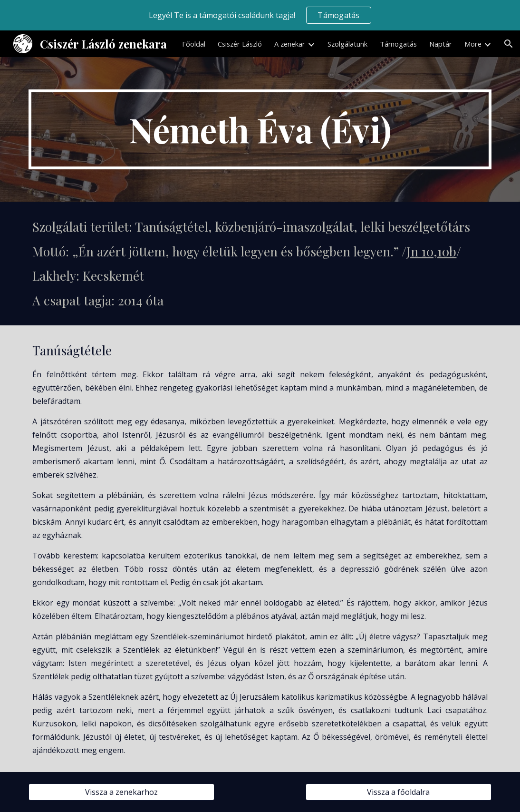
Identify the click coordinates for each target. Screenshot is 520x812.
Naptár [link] (441, 44)
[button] (509, 44)
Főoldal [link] (194, 44)
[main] (260, 129)
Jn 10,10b (431, 251)
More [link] (473, 44)
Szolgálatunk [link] (347, 44)
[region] (260, 15)
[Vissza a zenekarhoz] (121, 792)
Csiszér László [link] (240, 44)
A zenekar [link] (290, 44)
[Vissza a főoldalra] (399, 792)
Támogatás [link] (398, 44)
